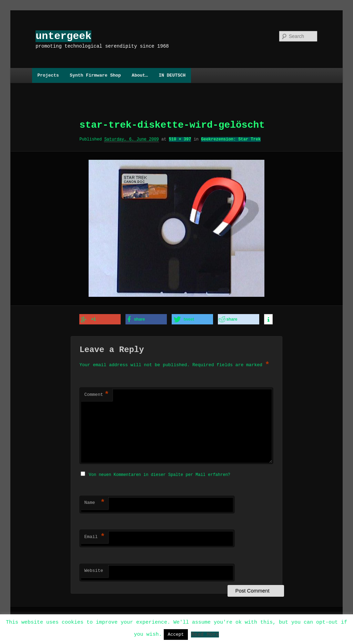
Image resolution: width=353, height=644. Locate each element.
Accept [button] (176, 634)
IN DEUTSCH (172, 75)
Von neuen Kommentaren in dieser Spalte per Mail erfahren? (160, 473)
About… (140, 75)
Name (94, 501)
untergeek (63, 36)
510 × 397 (180, 139)
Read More (205, 634)
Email (94, 536)
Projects (48, 75)
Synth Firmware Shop (95, 75)
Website (94, 569)
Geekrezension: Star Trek (231, 139)
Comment (97, 394)
